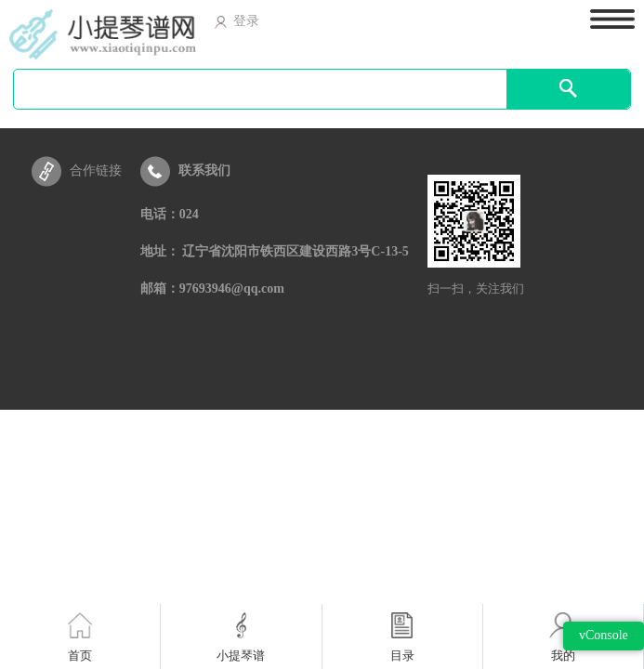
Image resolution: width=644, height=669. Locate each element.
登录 (237, 21)
